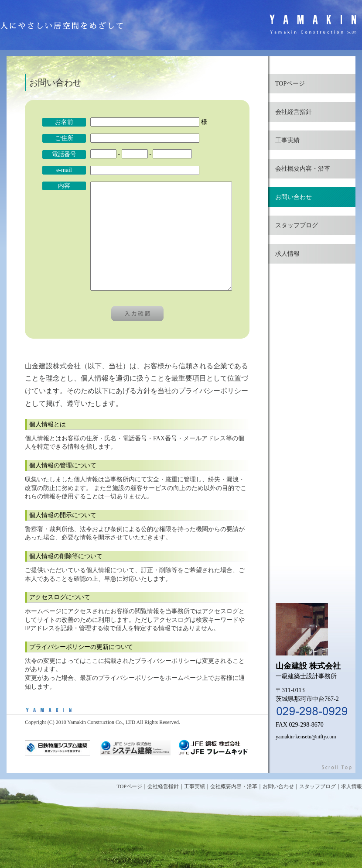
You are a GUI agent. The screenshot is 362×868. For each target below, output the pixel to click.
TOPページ (290, 84)
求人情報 (287, 254)
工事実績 (287, 140)
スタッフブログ (297, 225)
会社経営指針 (294, 112)
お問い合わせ (294, 197)
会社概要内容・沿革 (303, 169)
